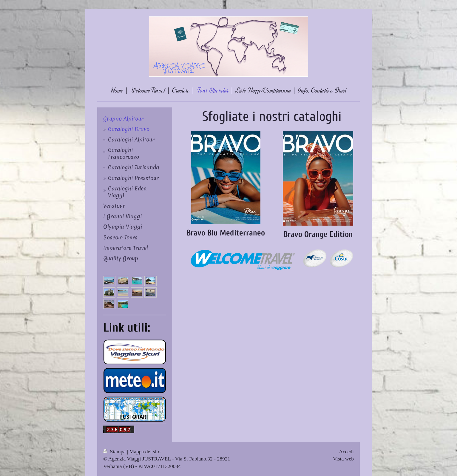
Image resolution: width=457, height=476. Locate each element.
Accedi (346, 452)
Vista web (343, 459)
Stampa (115, 452)
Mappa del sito (145, 452)
